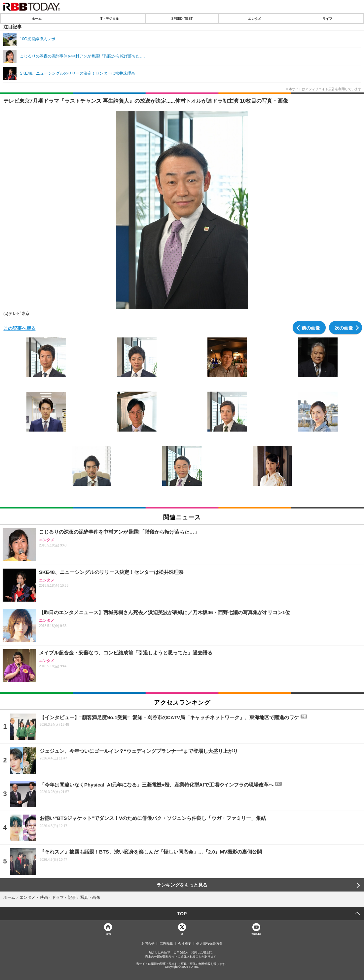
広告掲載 (166, 944)
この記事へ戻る (19, 328)
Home (108, 934)
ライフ (327, 18)
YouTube (256, 934)
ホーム (37, 18)
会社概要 (185, 944)
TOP (182, 914)
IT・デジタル (109, 18)
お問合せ (148, 944)
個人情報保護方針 (209, 944)
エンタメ (255, 18)
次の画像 (344, 328)
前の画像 (311, 328)
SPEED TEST (182, 18)
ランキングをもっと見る (182, 885)
